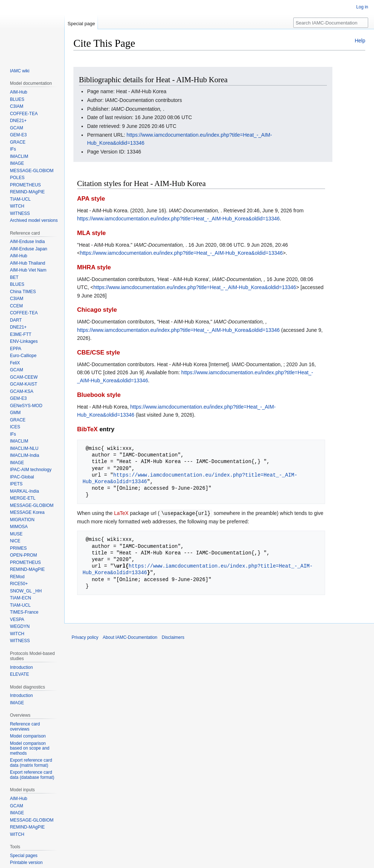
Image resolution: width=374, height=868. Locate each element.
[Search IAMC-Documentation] (331, 23)
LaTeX (121, 513)
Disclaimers (173, 637)
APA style (91, 199)
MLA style (91, 233)
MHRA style (94, 267)
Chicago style (97, 310)
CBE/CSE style (99, 352)
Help (360, 41)
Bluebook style (99, 395)
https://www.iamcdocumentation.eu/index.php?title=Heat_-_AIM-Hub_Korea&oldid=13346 (178, 219)
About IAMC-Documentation (130, 637)
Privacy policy (85, 637)
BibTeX (87, 429)
